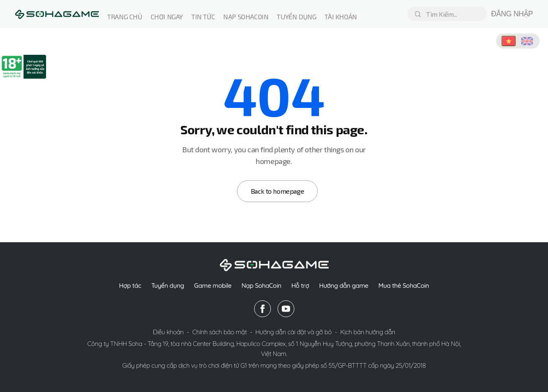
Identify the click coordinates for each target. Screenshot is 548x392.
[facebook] (262, 309)
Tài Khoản (341, 17)
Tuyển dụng (296, 17)
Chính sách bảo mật (220, 332)
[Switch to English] (527, 41)
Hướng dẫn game (344, 286)
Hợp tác (130, 286)
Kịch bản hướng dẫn (368, 332)
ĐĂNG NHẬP (512, 14)
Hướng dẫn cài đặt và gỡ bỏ (294, 332)
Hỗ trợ (300, 286)
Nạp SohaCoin (261, 286)
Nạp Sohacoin (246, 17)
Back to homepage (278, 191)
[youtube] (286, 309)
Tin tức (203, 17)
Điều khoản (169, 332)
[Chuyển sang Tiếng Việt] (509, 41)
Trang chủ (125, 17)
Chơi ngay (167, 17)
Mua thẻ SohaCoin (404, 286)
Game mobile (213, 286)
